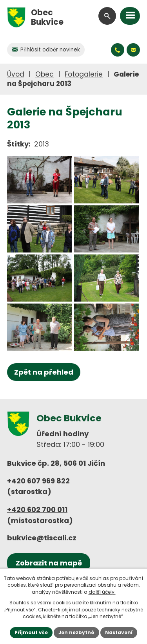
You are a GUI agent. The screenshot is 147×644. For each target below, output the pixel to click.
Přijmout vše (31, 632)
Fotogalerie (84, 74)
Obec (44, 74)
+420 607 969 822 (38, 481)
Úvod (16, 74)
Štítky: (19, 144)
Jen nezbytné (76, 632)
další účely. (102, 592)
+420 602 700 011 (37, 510)
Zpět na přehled (44, 372)
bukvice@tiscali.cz (42, 538)
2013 (42, 144)
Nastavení (119, 632)
